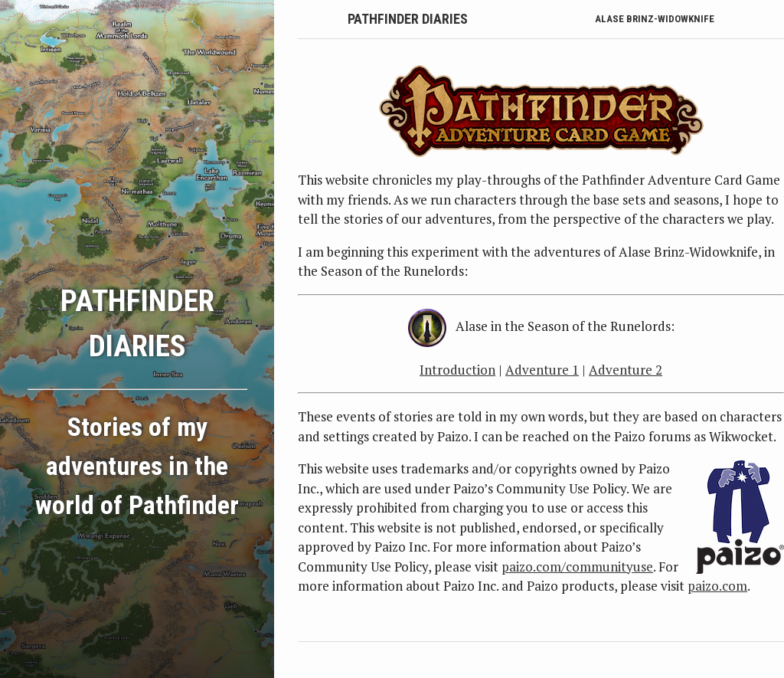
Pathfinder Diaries (408, 19)
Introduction (457, 370)
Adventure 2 (626, 370)
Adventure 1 (542, 370)
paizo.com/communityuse (577, 567)
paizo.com (717, 586)
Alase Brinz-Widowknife (655, 19)
